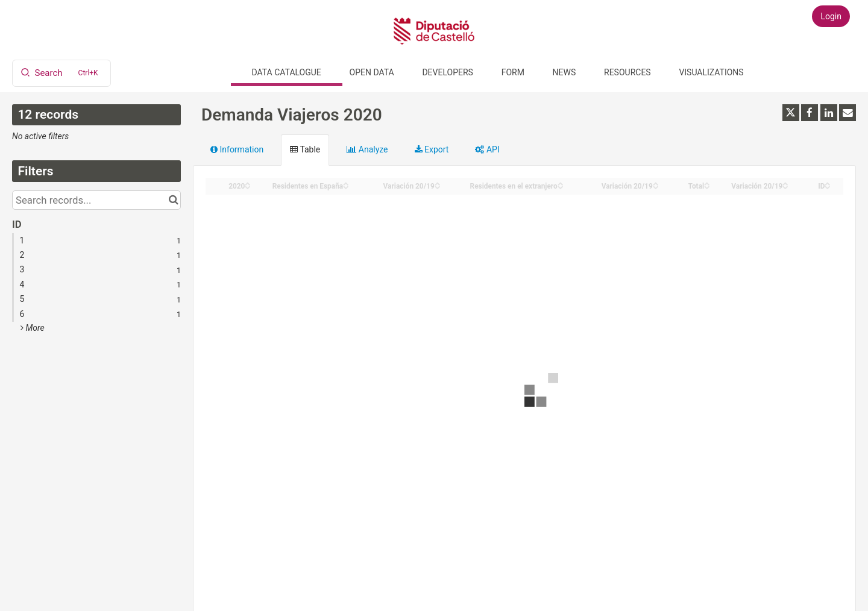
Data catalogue (287, 72)
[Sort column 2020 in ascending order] (248, 183)
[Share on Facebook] (810, 113)
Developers (447, 72)
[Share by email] (848, 113)
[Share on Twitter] (791, 113)
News (565, 72)
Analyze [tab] (367, 149)
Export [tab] (432, 149)
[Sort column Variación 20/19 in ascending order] (438, 183)
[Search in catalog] (173, 200)
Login (831, 16)
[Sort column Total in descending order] (707, 186)
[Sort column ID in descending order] (828, 186)
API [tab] (487, 149)
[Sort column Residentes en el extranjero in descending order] (561, 186)
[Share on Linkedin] (829, 113)
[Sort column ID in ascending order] (828, 183)
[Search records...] (96, 200)
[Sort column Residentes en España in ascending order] (346, 183)
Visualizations (711, 72)
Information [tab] (237, 149)
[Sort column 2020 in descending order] (248, 186)
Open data (372, 72)
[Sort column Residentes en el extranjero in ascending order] (561, 183)
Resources (627, 72)
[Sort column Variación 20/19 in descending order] (438, 186)
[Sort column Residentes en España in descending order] (346, 186)
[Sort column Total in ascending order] (707, 183)
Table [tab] (305, 149)
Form (513, 72)
